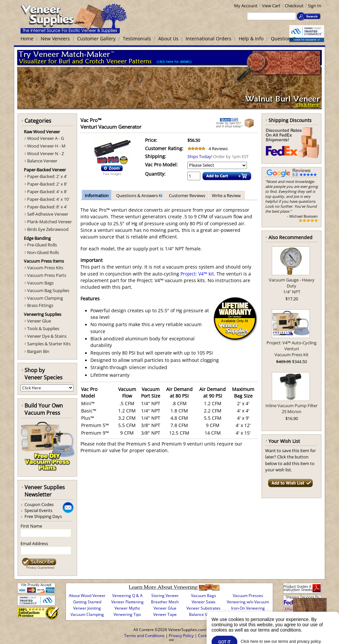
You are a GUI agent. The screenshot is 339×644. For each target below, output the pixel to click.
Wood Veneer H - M (46, 146)
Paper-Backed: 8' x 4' (47, 207)
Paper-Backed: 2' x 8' (47, 184)
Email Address (34, 543)
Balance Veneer (42, 161)
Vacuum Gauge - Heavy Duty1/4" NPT (292, 286)
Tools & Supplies (43, 328)
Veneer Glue (39, 321)
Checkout (294, 6)
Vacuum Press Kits (45, 268)
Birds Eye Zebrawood (48, 229)
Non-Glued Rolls (43, 252)
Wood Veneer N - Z (46, 153)
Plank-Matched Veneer (49, 222)
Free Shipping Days (43, 516)
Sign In (315, 6)
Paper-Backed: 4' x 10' (48, 199)
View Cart (271, 6)
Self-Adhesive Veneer (48, 214)
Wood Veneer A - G (46, 138)
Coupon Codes (39, 504)
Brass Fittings (40, 305)
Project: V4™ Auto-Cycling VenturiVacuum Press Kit (291, 349)
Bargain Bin (38, 351)
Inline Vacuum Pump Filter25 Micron (291, 408)
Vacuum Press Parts (47, 275)
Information (97, 195)
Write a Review (227, 195)
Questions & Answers (139, 195)
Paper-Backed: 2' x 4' (47, 176)
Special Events (38, 510)
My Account (246, 6)
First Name (31, 526)
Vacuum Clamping (45, 298)
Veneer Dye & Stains (47, 336)
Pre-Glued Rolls (42, 245)
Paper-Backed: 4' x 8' (47, 192)
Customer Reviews (187, 195)
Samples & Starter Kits (49, 344)
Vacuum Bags (40, 283)
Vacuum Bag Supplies (48, 290)
